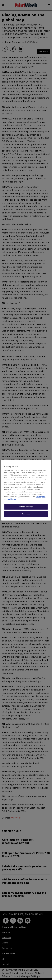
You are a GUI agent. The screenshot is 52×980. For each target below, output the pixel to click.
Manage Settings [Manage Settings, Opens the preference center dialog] (26, 507)
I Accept (26, 514)
